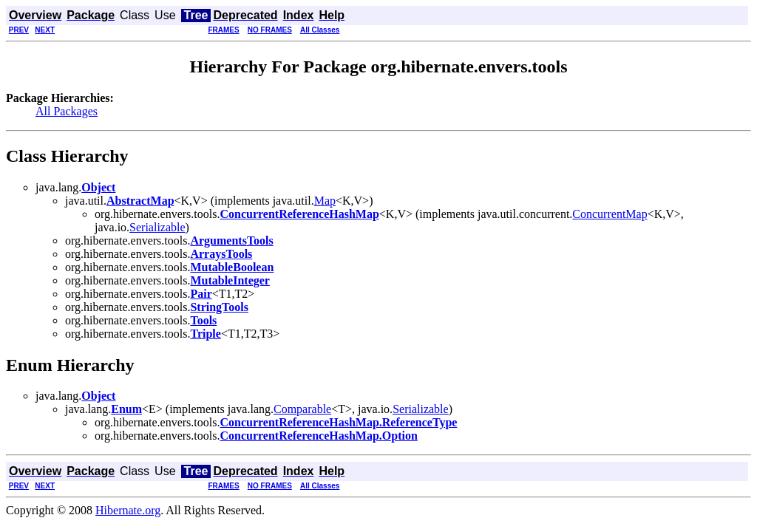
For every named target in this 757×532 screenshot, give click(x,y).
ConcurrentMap (610, 214)
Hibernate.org (128, 510)
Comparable (302, 409)
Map (325, 201)
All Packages (67, 111)
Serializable (157, 227)
